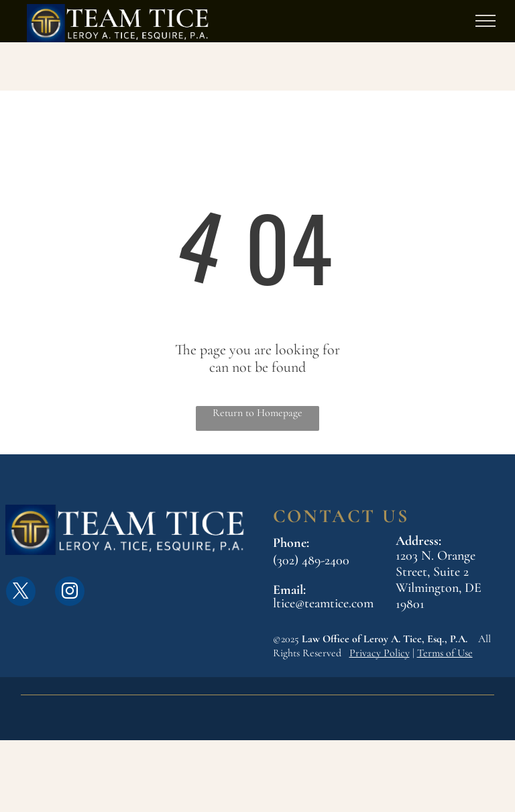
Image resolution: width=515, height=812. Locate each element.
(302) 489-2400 (311, 560)
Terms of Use (445, 653)
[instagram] (70, 593)
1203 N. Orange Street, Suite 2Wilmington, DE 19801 (439, 580)
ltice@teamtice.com (323, 603)
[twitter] (21, 593)
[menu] (485, 21)
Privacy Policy (380, 653)
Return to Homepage (257, 413)
